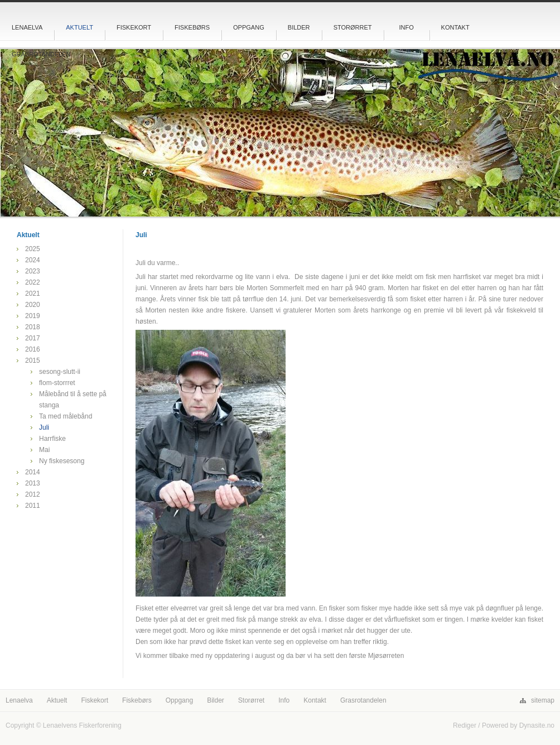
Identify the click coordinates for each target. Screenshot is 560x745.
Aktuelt (79, 27)
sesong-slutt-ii (60, 372)
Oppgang (249, 27)
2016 (33, 349)
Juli (44, 427)
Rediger (465, 725)
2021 (33, 294)
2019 (33, 316)
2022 (33, 282)
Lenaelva (27, 27)
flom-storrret (57, 383)
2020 (33, 305)
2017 (33, 338)
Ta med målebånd (66, 416)
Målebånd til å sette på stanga (73, 400)
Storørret (353, 27)
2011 (33, 506)
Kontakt (455, 27)
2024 (33, 260)
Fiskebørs (192, 27)
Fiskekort (134, 27)
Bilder (299, 27)
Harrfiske (52, 439)
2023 (33, 271)
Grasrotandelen (41, 54)
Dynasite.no (537, 725)
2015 (33, 361)
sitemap (543, 700)
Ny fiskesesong (62, 461)
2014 (33, 472)
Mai (44, 450)
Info (406, 27)
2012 (33, 494)
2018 (33, 327)
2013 (33, 483)
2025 (33, 249)
